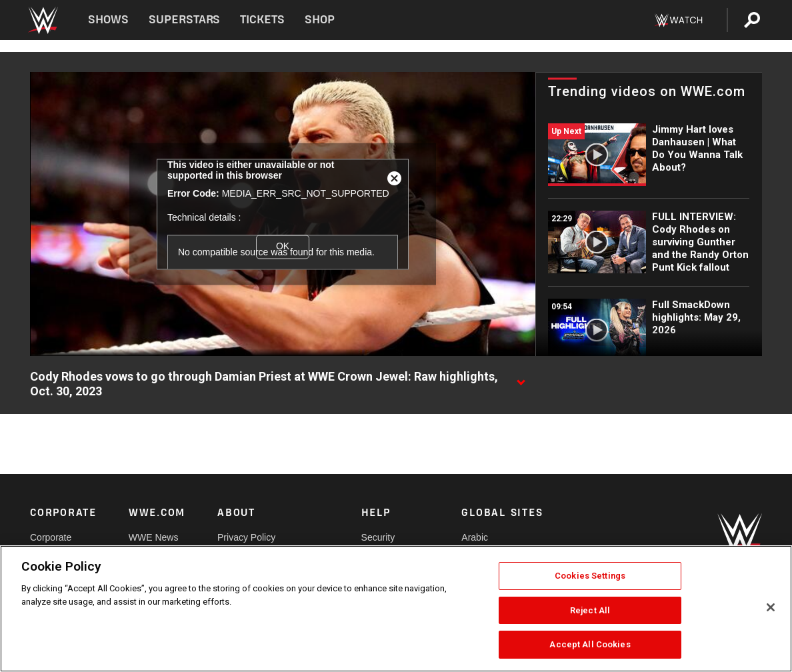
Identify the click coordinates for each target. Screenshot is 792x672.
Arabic (475, 537)
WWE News (154, 537)
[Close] (771, 607)
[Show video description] (521, 377)
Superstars (185, 20)
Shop (320, 20)
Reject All (590, 610)
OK (283, 247)
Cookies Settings (590, 576)
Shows (108, 20)
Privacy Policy (246, 537)
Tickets (262, 20)
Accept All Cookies (590, 644)
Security (378, 537)
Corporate (51, 537)
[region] (396, 609)
